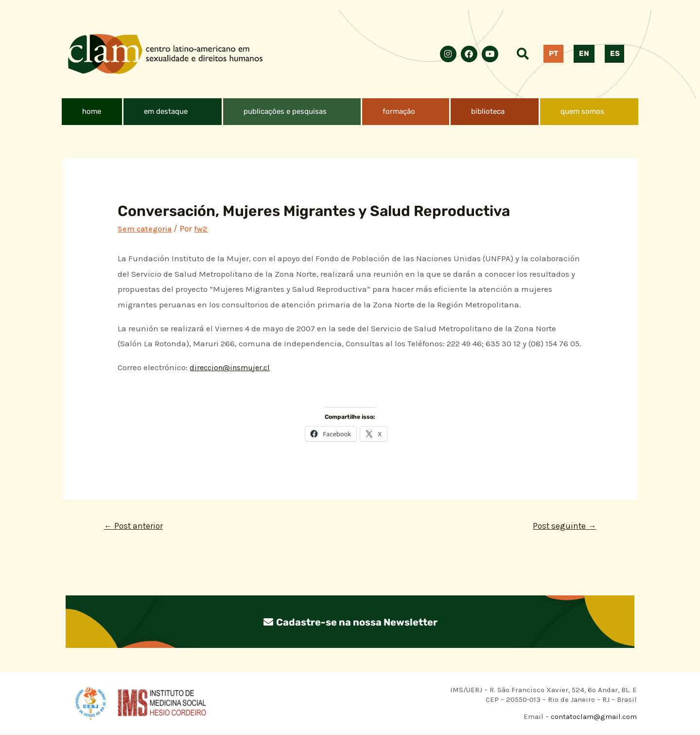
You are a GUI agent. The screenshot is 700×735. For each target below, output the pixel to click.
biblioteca (488, 111)
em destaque (166, 111)
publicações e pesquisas (285, 111)
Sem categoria (145, 229)
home (92, 111)
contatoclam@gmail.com (593, 717)
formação (399, 111)
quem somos (582, 111)
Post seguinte (563, 526)
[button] (173, 112)
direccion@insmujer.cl (233, 367)
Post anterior (135, 526)
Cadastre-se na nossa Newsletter (350, 623)
